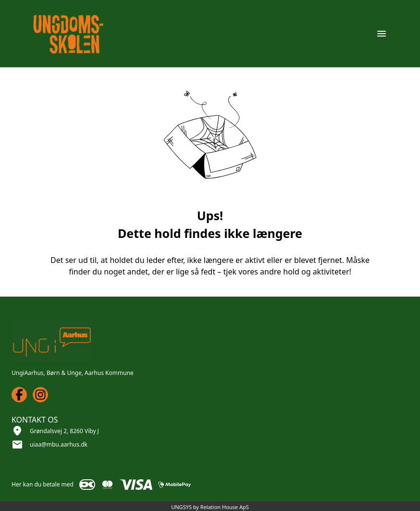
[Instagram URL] (40, 395)
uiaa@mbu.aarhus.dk (59, 444)
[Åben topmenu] (382, 34)
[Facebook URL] (19, 395)
